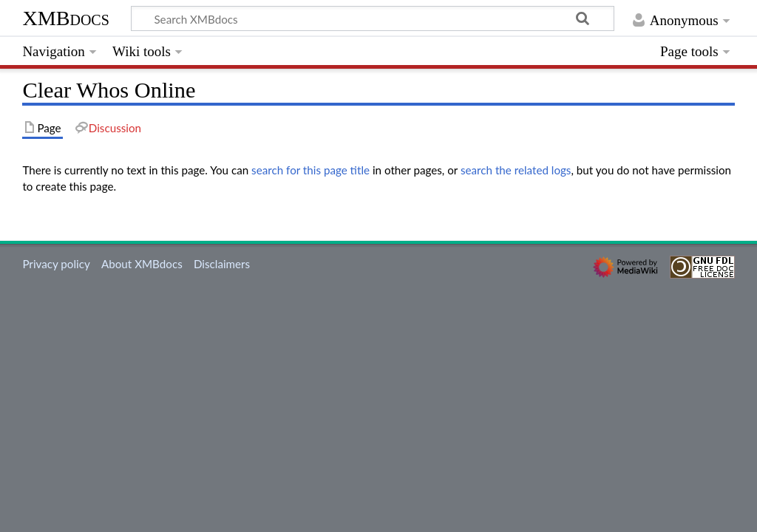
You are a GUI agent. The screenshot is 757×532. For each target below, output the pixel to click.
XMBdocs (65, 18)
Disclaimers (222, 264)
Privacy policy (56, 264)
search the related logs (516, 170)
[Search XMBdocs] (373, 18)
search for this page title (310, 170)
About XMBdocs (142, 264)
